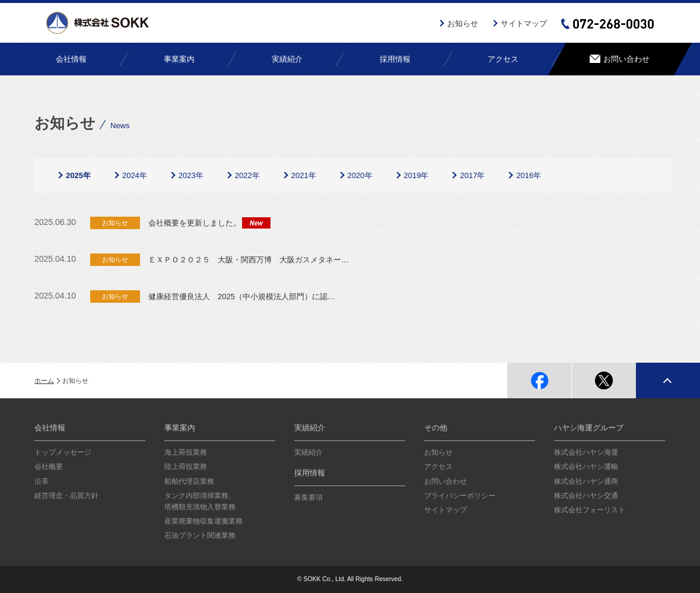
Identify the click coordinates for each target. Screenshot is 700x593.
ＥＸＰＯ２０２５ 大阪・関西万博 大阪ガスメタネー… (249, 260)
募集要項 (308, 497)
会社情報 (50, 428)
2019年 (416, 175)
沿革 (42, 481)
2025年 (78, 175)
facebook (539, 380)
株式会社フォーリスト (590, 510)
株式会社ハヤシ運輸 (586, 467)
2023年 (191, 175)
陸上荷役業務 (186, 467)
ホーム (44, 380)
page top (668, 380)
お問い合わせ (446, 481)
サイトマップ (524, 23)
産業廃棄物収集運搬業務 (203, 521)
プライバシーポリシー (460, 496)
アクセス (438, 467)
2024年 (135, 175)
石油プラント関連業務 (200, 535)
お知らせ (463, 23)
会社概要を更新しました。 (195, 223)
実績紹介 (310, 428)
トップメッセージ (63, 452)
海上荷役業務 (186, 452)
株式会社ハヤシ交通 (586, 496)
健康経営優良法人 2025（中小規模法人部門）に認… (242, 296)
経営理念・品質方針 (66, 496)
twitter (604, 380)
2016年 (529, 175)
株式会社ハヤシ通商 (586, 481)
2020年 (360, 175)
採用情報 (310, 473)
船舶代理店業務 (189, 481)
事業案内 (180, 428)
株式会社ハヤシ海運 (586, 452)
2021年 (304, 175)
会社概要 (49, 467)
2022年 (247, 175)
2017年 (472, 175)
